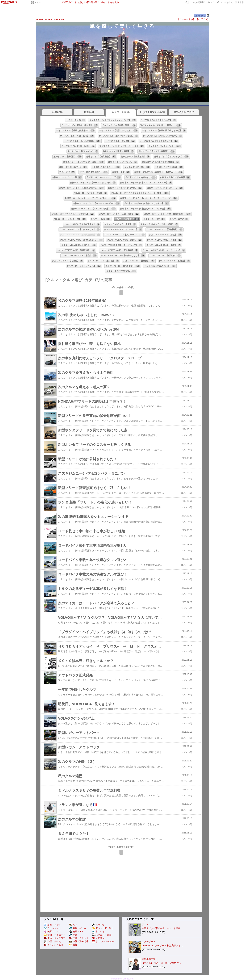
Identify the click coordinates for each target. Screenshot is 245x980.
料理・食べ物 (52, 941)
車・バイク (99, 931)
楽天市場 (239, 2)
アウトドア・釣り (103, 928)
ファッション (52, 928)
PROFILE (59, 20)
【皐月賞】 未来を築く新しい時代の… (161, 963)
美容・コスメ (52, 931)
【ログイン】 (203, 19)
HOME (40, 20)
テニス (145, 924)
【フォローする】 (186, 19)
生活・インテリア (55, 938)
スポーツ (39, 2)
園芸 (73, 945)
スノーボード (149, 942)
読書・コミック (79, 938)
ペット (74, 925)
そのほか (98, 938)
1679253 (200, 16)
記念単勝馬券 (149, 959)
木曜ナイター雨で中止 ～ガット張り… (162, 928)
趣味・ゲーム (78, 928)
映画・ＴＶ (76, 931)
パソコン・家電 (102, 935)
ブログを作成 (226, 2)
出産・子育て (52, 925)
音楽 (73, 935)
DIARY (49, 20)
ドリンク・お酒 (53, 945)
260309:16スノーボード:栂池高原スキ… (162, 946)
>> (203, 2)
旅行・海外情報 (79, 941)
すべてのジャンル (103, 941)
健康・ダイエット (55, 935)
